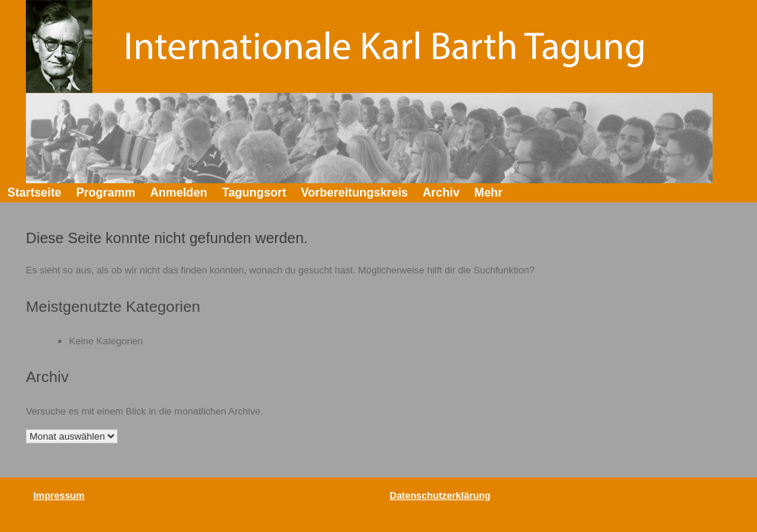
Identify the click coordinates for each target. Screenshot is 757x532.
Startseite (34, 192)
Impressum (59, 495)
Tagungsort (254, 192)
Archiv (441, 192)
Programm (106, 192)
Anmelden (179, 192)
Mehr (489, 192)
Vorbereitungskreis (354, 192)
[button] (735, 193)
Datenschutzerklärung (440, 495)
